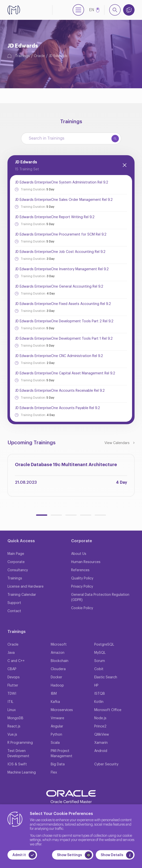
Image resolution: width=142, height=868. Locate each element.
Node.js (100, 718)
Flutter (13, 686)
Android (101, 751)
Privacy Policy (82, 587)
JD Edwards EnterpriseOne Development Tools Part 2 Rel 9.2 (64, 321)
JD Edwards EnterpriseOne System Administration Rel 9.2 (62, 182)
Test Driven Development (18, 754)
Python (56, 735)
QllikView (102, 735)
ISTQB (100, 694)
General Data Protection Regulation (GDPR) (100, 597)
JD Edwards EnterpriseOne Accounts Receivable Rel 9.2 (60, 391)
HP (96, 686)
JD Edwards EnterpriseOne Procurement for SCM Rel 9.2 (61, 235)
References (80, 570)
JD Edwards (58, 56)
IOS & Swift (17, 764)
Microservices (62, 710)
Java (11, 653)
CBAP (12, 669)
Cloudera (58, 669)
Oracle (39, 56)
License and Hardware (25, 587)
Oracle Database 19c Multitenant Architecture (66, 465)
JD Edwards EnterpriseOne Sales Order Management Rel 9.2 (64, 200)
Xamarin (101, 743)
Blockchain (60, 661)
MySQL (100, 653)
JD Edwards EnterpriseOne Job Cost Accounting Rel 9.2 (60, 252)
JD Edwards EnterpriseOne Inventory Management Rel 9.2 (62, 269)
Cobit (99, 669)
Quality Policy (82, 578)
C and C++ (16, 661)
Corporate (16, 562)
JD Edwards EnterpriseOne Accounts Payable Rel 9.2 (57, 408)
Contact (14, 611)
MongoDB (15, 718)
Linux (12, 710)
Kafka (55, 702)
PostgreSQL (104, 645)
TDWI (12, 694)
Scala (55, 743)
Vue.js (12, 735)
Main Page (16, 554)
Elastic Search (106, 677)
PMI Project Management (62, 754)
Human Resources (86, 562)
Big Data (58, 764)
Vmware (57, 718)
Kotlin (99, 702)
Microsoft (59, 645)
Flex (54, 773)
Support (14, 603)
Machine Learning (22, 773)
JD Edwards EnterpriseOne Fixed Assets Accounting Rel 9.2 (63, 304)
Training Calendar (22, 595)
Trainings (23, 56)
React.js (14, 726)
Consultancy (18, 570)
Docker (56, 677)
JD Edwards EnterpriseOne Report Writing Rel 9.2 (55, 217)
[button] (42, 515)
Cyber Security (106, 764)
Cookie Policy (82, 608)
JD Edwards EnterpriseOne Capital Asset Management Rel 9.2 (65, 373)
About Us (79, 554)
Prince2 (100, 726)
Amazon (58, 653)
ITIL (10, 702)
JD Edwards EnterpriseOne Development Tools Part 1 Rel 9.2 (64, 339)
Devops (14, 677)
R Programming (20, 743)
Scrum (100, 661)
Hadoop (57, 686)
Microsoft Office (108, 710)
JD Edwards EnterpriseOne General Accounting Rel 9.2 (59, 287)
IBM (54, 694)
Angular (57, 726)
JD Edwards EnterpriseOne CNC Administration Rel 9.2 (59, 356)
